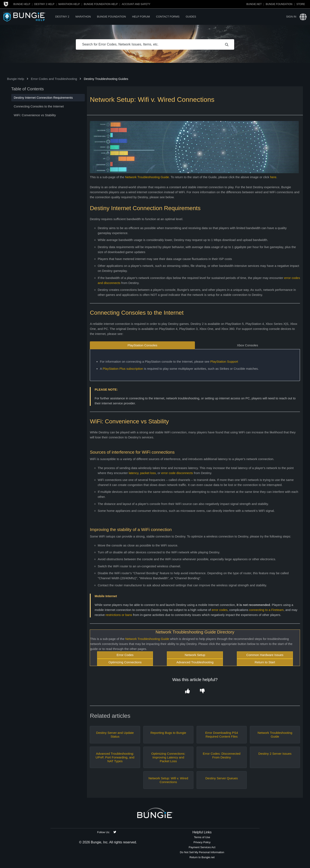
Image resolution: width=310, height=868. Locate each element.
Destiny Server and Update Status (115, 735)
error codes (220, 610)
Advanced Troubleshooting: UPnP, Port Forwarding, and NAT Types (115, 757)
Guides (191, 17)
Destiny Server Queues (222, 778)
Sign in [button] (291, 17)
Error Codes (125, 655)
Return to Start (265, 662)
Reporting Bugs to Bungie (168, 733)
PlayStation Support (224, 361)
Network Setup (195, 655)
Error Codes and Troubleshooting (54, 79)
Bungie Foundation (279, 4)
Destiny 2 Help (44, 4)
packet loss (148, 473)
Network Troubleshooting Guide (147, 177)
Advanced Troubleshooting (195, 662)
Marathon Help (69, 4)
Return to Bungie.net (202, 857)
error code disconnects (177, 473)
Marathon (83, 17)
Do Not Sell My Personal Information (202, 852)
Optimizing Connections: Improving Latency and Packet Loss (168, 757)
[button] (187, 691)
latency (133, 473)
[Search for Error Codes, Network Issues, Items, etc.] (155, 44)
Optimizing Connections (125, 662)
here (273, 177)
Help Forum (141, 17)
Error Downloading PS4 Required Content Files (222, 735)
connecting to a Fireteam (266, 610)
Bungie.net (254, 4)
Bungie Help (22, 4)
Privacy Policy (202, 842)
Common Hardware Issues (265, 655)
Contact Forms (168, 17)
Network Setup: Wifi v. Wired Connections (168, 780)
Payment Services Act (202, 847)
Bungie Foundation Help (101, 4)
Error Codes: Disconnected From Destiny (222, 755)
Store (301, 4)
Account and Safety (136, 4)
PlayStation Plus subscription (123, 369)
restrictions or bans (119, 615)
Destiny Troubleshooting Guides (106, 79)
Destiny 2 (62, 17)
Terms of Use (202, 837)
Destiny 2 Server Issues (275, 754)
